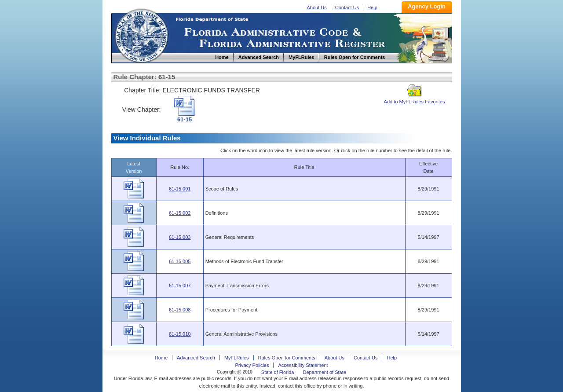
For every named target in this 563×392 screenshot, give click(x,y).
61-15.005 (180, 261)
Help (372, 7)
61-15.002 (180, 213)
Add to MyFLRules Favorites (415, 99)
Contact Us (347, 7)
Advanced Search (196, 358)
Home (141, 35)
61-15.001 (180, 189)
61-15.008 (180, 310)
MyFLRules (237, 358)
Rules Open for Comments (287, 358)
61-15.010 (180, 334)
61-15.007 (180, 286)
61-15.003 (180, 237)
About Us (317, 7)
